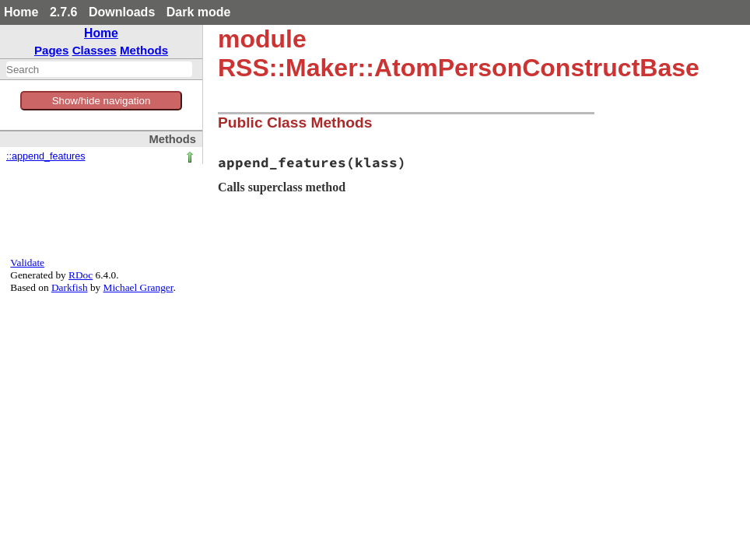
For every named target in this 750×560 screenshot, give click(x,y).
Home (21, 12)
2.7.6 (64, 12)
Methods (144, 50)
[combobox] (99, 69)
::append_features (46, 156)
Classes (95, 50)
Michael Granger (138, 287)
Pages (52, 50)
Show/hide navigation (102, 101)
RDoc (81, 275)
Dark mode (199, 12)
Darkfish (70, 287)
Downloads (122, 12)
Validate (27, 262)
